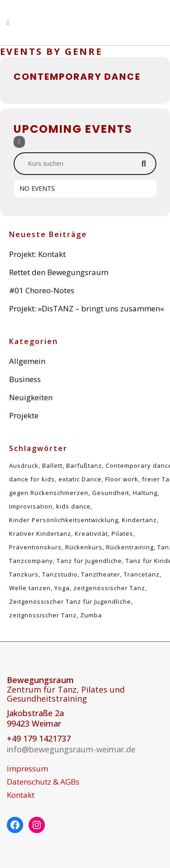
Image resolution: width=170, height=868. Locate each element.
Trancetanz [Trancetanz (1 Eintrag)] (142, 574)
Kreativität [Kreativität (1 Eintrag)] (91, 533)
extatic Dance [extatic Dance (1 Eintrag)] (80, 479)
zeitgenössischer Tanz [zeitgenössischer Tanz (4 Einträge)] (109, 588)
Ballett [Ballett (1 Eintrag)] (52, 466)
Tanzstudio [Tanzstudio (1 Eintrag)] (60, 574)
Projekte (24, 415)
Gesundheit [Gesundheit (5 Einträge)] (111, 493)
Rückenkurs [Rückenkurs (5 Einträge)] (84, 547)
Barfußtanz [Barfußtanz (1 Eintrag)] (84, 466)
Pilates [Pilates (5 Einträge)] (122, 533)
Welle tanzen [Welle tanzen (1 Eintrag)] (30, 588)
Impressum (27, 769)
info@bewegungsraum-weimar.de (71, 749)
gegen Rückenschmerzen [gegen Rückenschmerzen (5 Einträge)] (49, 493)
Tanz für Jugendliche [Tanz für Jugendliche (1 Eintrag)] (89, 561)
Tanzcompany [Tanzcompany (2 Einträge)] (31, 561)
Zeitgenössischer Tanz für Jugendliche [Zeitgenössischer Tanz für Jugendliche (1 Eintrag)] (70, 601)
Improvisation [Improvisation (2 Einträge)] (31, 506)
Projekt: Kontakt (37, 254)
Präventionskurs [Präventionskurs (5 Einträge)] (35, 547)
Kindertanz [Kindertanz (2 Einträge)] (139, 520)
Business (25, 379)
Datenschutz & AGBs (43, 782)
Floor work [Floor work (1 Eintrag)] (122, 479)
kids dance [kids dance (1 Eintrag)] (73, 506)
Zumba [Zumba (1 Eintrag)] (91, 615)
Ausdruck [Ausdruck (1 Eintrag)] (24, 466)
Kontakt (21, 795)
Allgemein (27, 361)
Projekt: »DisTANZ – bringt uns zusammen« (87, 308)
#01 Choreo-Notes (42, 290)
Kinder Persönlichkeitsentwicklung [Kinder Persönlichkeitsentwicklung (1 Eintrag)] (64, 520)
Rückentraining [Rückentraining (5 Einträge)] (130, 547)
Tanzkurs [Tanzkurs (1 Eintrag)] (24, 574)
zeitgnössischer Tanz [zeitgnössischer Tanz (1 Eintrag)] (43, 615)
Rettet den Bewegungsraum (59, 272)
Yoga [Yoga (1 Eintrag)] (62, 588)
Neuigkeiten (31, 397)
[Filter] (19, 142)
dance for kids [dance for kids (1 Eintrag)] (32, 479)
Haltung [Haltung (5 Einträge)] (145, 493)
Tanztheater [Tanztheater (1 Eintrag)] (101, 574)
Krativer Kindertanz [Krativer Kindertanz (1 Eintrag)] (40, 533)
